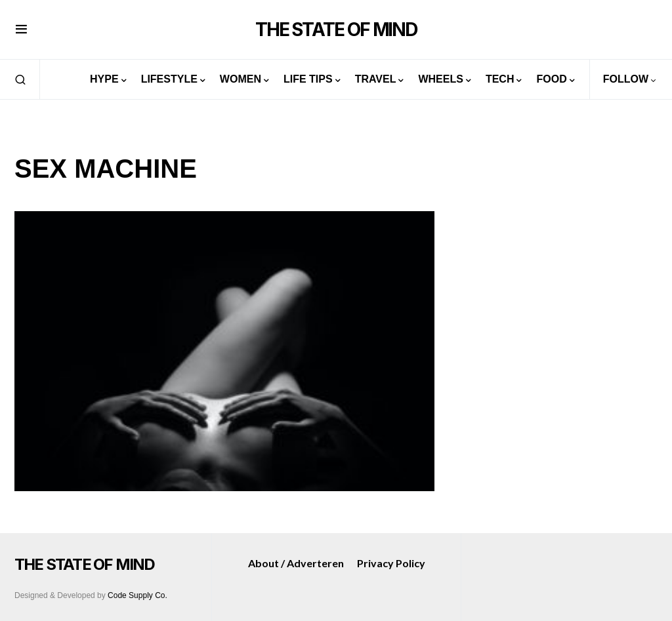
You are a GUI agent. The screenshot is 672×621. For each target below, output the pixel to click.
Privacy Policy (391, 563)
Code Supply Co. (137, 595)
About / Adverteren (296, 563)
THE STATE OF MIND (336, 30)
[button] (21, 30)
